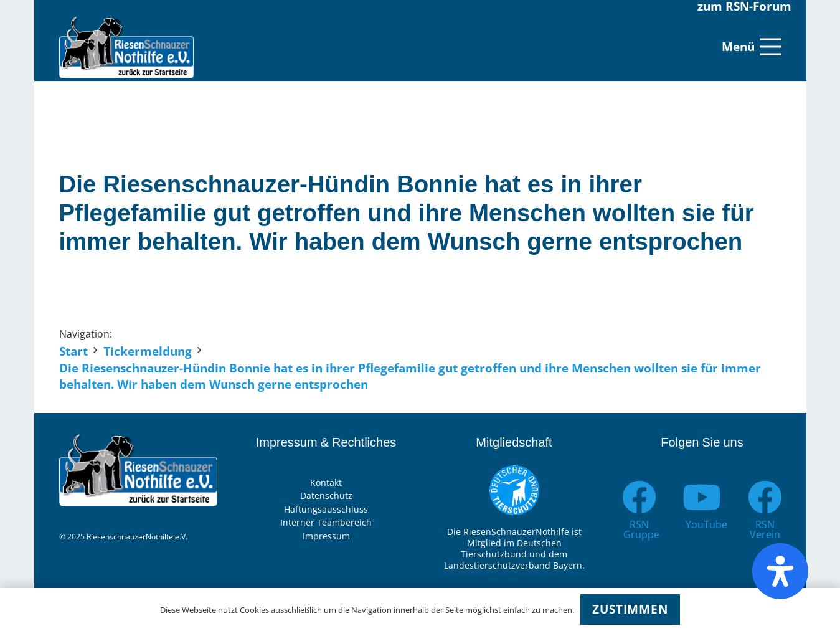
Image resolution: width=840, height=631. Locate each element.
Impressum (326, 536)
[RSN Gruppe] (640, 497)
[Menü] (752, 47)
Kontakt (326, 482)
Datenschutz (326, 496)
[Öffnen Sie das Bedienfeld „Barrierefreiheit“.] (780, 571)
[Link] (127, 47)
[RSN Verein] (765, 497)
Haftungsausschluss (326, 509)
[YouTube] (702, 497)
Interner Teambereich (326, 522)
